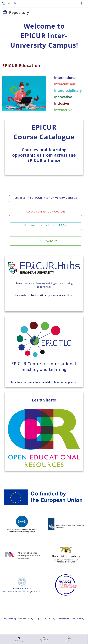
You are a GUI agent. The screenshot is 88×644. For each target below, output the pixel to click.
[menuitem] (19, 639)
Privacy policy (78, 619)
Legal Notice (64, 619)
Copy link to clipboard (12, 619)
